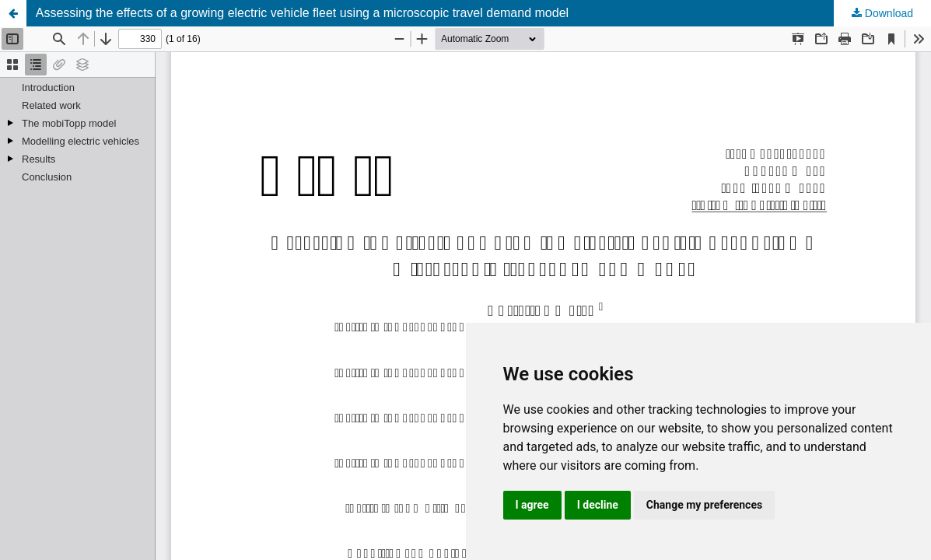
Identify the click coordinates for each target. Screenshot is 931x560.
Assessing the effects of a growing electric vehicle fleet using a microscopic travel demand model (302, 13)
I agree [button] (532, 505)
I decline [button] (598, 505)
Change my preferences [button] (704, 505)
